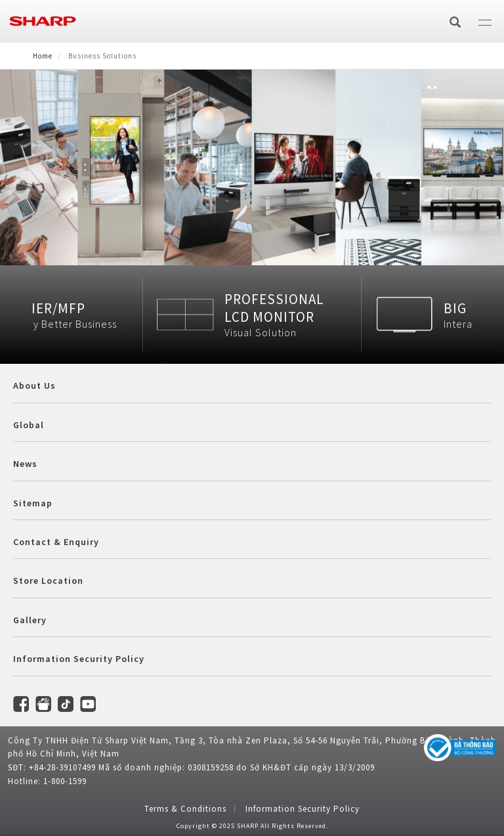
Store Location (48, 581)
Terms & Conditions (185, 809)
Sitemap (33, 503)
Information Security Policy (79, 659)
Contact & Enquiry (56, 542)
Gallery (30, 620)
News (25, 464)
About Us (34, 385)
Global (29, 425)
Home (43, 56)
